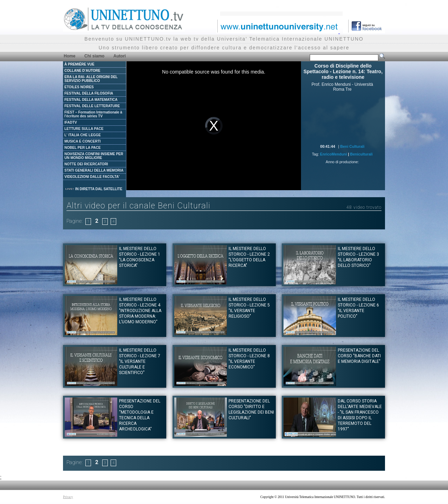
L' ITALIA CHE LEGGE (83, 135)
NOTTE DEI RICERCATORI (86, 164)
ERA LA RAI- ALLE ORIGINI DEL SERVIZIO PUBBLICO (91, 79)
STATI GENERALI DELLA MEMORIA (94, 170)
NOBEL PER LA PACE (83, 148)
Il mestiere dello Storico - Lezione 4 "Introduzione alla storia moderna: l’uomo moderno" (140, 311)
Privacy (68, 497)
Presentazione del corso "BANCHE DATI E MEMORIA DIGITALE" (359, 356)
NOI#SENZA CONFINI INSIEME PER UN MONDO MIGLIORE (94, 156)
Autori (120, 56)
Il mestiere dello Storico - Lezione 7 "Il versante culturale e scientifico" (140, 361)
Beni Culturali (352, 146)
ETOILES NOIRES (79, 87)
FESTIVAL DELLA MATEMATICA (91, 100)
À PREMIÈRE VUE (79, 64)
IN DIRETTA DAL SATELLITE (93, 189)
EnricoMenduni (333, 154)
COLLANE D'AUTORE (82, 71)
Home (69, 56)
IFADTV (71, 122)
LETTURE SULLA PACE (84, 129)
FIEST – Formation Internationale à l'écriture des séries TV (93, 114)
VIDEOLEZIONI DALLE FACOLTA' (92, 177)
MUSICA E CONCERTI (83, 141)
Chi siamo (94, 56)
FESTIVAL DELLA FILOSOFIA (89, 93)
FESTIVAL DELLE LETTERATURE (92, 106)
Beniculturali (361, 154)
